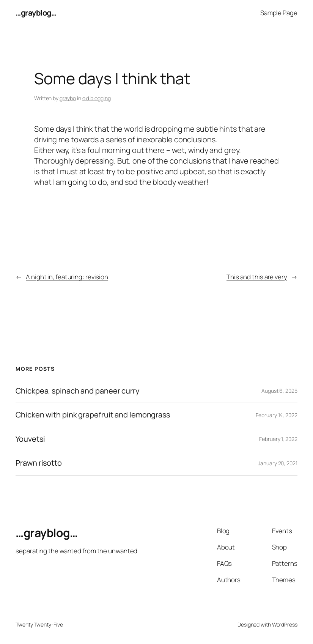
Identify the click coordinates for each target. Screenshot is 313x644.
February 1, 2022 (278, 439)
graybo (68, 98)
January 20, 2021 (278, 463)
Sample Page (279, 13)
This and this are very (257, 277)
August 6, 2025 (279, 391)
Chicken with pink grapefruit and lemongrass (93, 415)
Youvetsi (30, 439)
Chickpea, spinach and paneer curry (78, 391)
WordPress (285, 624)
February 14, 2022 (276, 415)
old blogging (97, 98)
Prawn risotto (39, 463)
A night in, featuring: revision (67, 277)
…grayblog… (36, 13)
